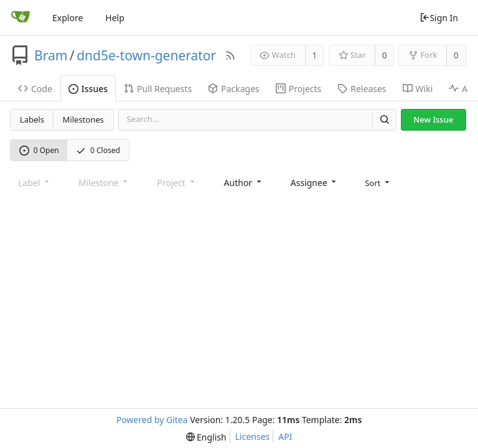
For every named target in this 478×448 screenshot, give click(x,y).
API (285, 436)
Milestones (83, 119)
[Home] (21, 17)
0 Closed (98, 150)
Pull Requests (158, 89)
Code (35, 89)
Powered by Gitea (152, 420)
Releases (362, 89)
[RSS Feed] (230, 55)
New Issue (433, 119)
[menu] (378, 183)
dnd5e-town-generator (146, 55)
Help (115, 18)
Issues (88, 89)
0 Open (39, 150)
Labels (32, 119)
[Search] (384, 120)
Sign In (439, 18)
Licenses (253, 436)
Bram (51, 55)
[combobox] (244, 183)
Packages (234, 89)
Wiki (418, 89)
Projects (298, 89)
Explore (68, 18)
